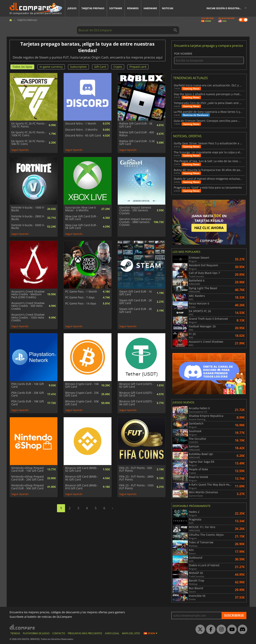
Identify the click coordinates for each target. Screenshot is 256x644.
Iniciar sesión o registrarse (225, 8)
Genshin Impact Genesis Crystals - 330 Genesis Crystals (135, 210)
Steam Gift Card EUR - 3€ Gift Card (136, 310)
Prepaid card (138, 67)
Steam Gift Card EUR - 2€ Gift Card (136, 302)
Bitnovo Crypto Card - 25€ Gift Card (82, 394)
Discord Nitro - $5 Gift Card (83, 135)
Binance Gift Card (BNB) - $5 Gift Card (82, 478)
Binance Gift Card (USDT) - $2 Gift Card (136, 385)
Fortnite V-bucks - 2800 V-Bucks (28, 218)
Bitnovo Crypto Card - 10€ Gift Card (82, 385)
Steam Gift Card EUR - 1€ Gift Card (136, 293)
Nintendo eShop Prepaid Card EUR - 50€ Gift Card (28, 487)
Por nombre (209, 58)
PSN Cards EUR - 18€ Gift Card (28, 403)
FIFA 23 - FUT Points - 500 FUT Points (136, 469)
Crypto (118, 67)
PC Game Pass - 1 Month (81, 292)
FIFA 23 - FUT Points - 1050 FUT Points (136, 487)
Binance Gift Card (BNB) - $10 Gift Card (82, 487)
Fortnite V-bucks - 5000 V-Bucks (28, 227)
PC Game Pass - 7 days (80, 297)
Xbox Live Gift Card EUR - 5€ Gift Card (81, 227)
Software (116, 8)
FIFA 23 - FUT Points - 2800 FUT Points (136, 478)
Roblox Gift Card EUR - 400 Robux (137, 134)
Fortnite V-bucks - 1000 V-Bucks (28, 209)
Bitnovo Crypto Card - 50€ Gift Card (82, 403)
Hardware (150, 8)
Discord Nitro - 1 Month (81, 124)
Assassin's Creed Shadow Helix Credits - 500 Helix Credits (28, 306)
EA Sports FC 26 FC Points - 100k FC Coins (29, 134)
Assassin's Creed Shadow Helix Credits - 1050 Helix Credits (28, 317)
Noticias (168, 8)
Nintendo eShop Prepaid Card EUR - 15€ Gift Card (28, 469)
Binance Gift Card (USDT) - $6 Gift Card (136, 403)
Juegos (72, 8)
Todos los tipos (22, 67)
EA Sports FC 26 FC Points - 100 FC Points (29, 125)
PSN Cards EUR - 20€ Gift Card (28, 394)
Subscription (78, 67)
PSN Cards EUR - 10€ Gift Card (28, 385)
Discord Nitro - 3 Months (81, 130)
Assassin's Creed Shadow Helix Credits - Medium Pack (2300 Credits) (28, 294)
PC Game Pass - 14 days (81, 303)
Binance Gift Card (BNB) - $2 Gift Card (82, 469)
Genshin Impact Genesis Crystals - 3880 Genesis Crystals (135, 222)
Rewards (133, 8)
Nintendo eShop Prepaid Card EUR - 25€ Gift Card (28, 478)
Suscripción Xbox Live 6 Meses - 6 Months (81, 209)
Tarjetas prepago (93, 8)
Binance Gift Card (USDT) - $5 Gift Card (136, 394)
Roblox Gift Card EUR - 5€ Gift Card (136, 125)
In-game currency (51, 67)
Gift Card (100, 67)
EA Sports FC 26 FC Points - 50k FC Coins (29, 143)
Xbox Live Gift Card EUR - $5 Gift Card (81, 218)
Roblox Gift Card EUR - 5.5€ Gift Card (137, 143)
